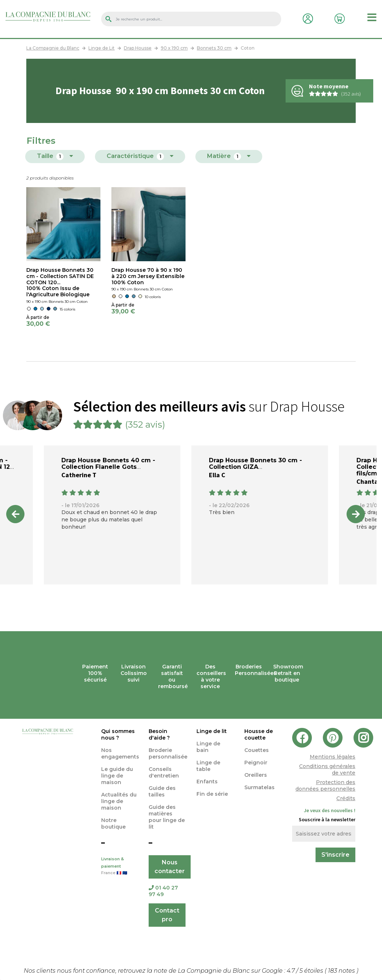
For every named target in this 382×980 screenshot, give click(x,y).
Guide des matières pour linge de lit (167, 817)
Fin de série (212, 794)
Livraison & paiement (120, 867)
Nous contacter (170, 867)
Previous (15, 514)
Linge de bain (208, 747)
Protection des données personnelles (325, 786)
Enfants (207, 782)
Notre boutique (113, 823)
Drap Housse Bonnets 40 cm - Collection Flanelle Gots (108, 464)
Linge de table (208, 766)
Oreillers (256, 775)
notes (342, 971)
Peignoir (256, 763)
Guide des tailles (162, 791)
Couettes (257, 750)
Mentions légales (333, 757)
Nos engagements (120, 753)
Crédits (346, 798)
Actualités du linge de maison (119, 801)
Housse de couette (259, 734)
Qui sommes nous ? (118, 734)
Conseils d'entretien (164, 772)
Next (356, 514)
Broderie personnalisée (168, 753)
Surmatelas (259, 787)
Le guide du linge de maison (117, 776)
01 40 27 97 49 (163, 891)
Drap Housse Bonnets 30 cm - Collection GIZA (255, 464)
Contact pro (167, 915)
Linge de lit (212, 731)
